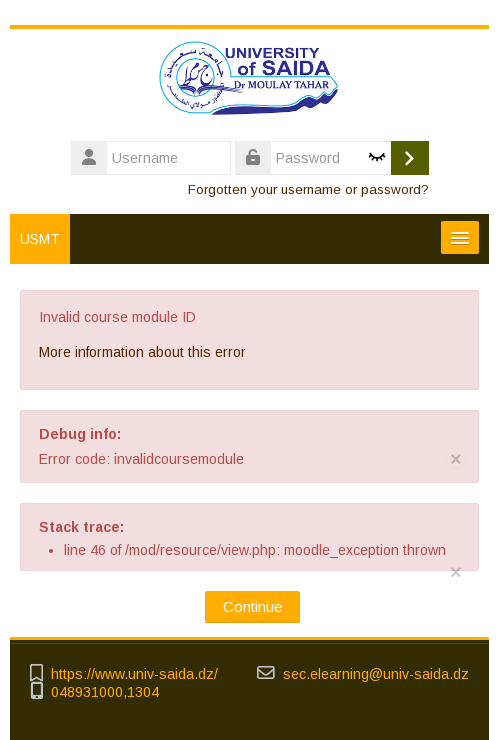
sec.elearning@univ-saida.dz (376, 674)
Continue (252, 606)
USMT (40, 239)
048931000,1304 (105, 692)
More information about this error (142, 352)
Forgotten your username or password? (308, 189)
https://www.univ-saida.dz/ (134, 674)
